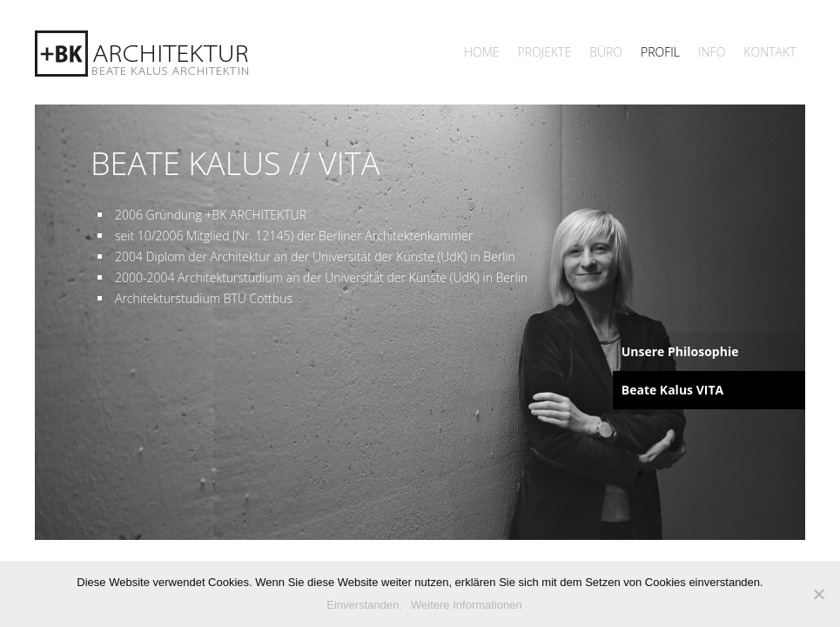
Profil (660, 52)
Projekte (545, 52)
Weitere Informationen (467, 605)
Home (482, 52)
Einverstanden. (364, 605)
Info (712, 52)
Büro (606, 52)
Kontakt (769, 52)
